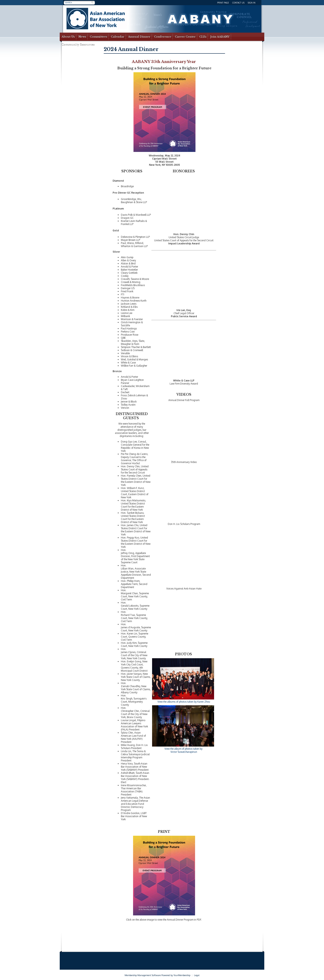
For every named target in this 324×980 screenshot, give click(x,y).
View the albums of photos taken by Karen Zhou (184, 702)
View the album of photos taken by (184, 749)
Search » (92, 3)
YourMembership (182, 975)
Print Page (223, 3)
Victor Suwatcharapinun (184, 752)
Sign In (252, 3)
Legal (197, 975)
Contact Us (238, 3)
